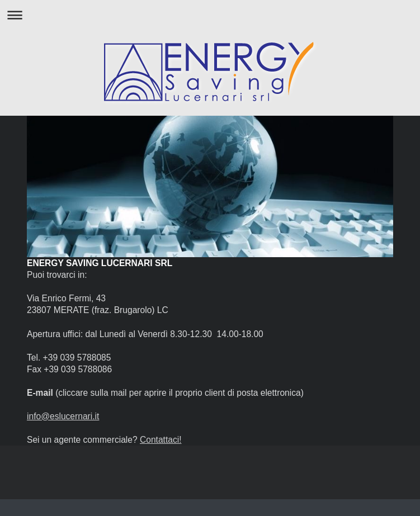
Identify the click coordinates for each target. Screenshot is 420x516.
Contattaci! (161, 440)
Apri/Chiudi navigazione (210, 15)
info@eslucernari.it (63, 416)
